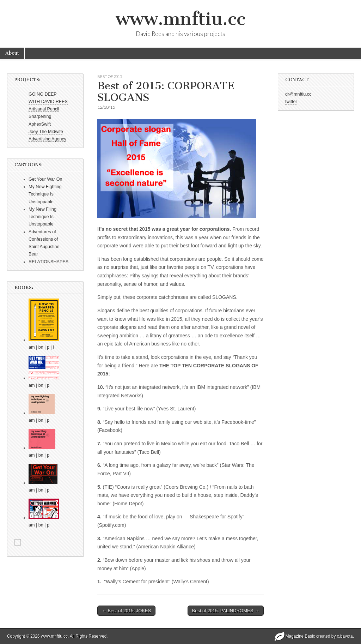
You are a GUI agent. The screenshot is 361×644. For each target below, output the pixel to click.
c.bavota (345, 636)
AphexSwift (40, 124)
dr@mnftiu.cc (298, 94)
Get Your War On (45, 179)
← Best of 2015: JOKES (126, 611)
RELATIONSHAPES (48, 262)
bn (41, 347)
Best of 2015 (110, 76)
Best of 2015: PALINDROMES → (226, 611)
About (12, 53)
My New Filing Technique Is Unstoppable (42, 217)
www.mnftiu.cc (180, 19)
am (32, 347)
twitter (291, 102)
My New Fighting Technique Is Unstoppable (45, 194)
